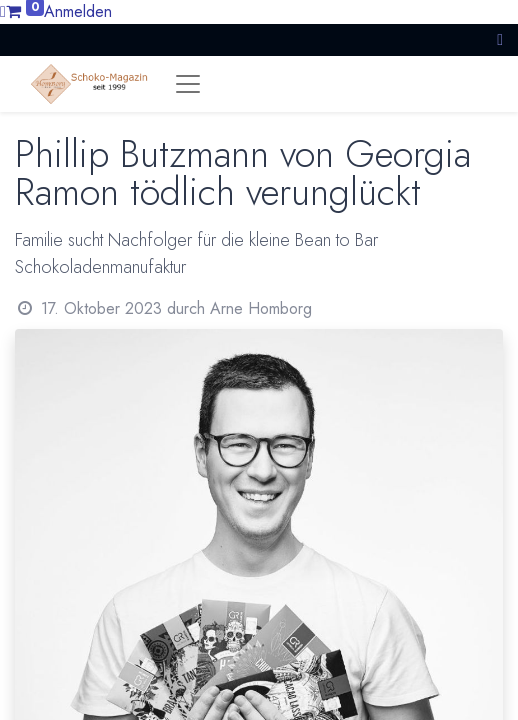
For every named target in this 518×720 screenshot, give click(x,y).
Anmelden (78, 11)
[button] (500, 39)
